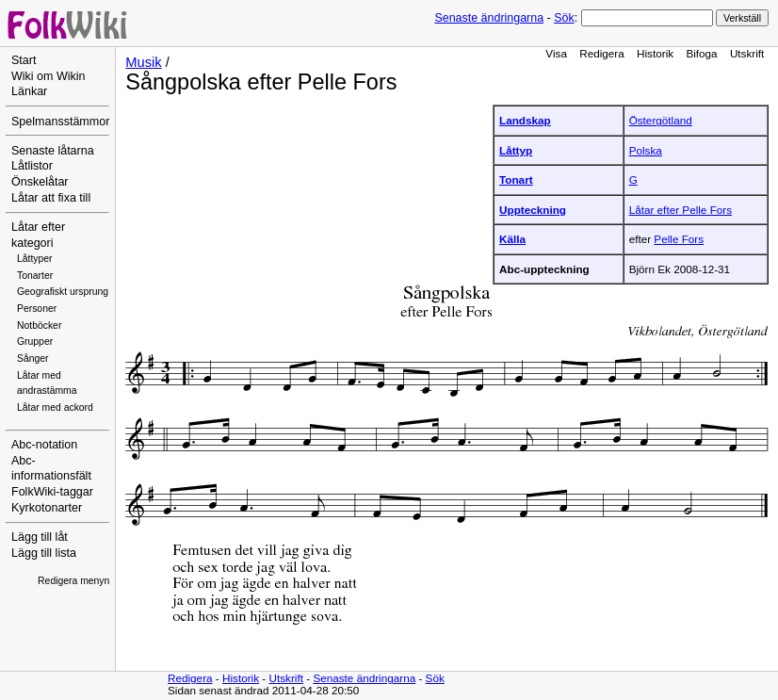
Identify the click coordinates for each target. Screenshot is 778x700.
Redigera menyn (73, 581)
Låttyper (35, 259)
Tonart (516, 179)
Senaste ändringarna (489, 18)
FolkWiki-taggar (52, 492)
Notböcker (39, 326)
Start (24, 60)
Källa (512, 239)
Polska (646, 150)
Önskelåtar (40, 182)
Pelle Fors (679, 239)
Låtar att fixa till (51, 198)
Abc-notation (44, 445)
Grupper (35, 342)
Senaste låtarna (53, 151)
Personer (37, 309)
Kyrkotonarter (47, 508)
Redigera (602, 53)
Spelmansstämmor (60, 122)
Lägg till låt (40, 537)
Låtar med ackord (55, 407)
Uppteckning (533, 210)
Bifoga (701, 53)
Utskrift (747, 53)
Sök (564, 18)
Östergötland (661, 120)
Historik (655, 53)
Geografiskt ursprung (63, 292)
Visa (556, 53)
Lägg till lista (44, 553)
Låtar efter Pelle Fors (681, 210)
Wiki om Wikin (49, 76)
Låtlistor (32, 166)
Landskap (525, 120)
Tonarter (35, 276)
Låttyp (516, 150)
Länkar (29, 91)
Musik (143, 62)
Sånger (33, 358)
